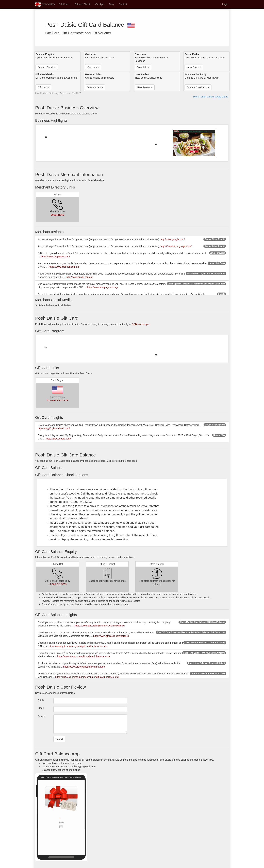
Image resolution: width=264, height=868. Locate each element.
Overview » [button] (93, 67)
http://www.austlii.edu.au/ (80, 277)
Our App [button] (100, 4)
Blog (111, 4)
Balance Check (82, 4)
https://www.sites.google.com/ (176, 246)
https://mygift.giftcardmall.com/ (54, 428)
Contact (123, 4)
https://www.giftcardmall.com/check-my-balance (100, 626)
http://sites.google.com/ (173, 239)
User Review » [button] (145, 87)
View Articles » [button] (95, 87)
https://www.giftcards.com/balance (111, 636)
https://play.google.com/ (58, 439)
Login (225, 4)
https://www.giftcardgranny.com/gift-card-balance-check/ (78, 646)
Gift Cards (64, 4)
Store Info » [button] (143, 67)
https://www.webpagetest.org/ (103, 287)
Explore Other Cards (58, 400)
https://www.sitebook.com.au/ (64, 267)
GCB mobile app (140, 324)
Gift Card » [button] (43, 87)
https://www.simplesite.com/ (55, 257)
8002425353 (58, 215)
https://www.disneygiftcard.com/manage (84, 667)
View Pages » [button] (194, 67)
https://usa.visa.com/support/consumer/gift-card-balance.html (87, 677)
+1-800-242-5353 (58, 584)
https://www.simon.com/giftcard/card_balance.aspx (84, 656)
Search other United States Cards (210, 97)
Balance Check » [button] (47, 67)
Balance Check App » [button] (198, 87)
